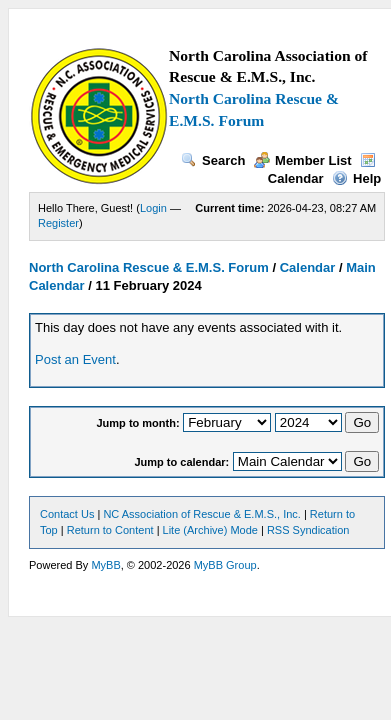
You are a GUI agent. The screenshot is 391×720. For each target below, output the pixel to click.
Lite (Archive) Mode (210, 530)
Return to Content (110, 530)
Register (58, 223)
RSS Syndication (308, 530)
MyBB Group (225, 565)
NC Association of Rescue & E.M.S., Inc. (201, 514)
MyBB (105, 565)
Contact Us (67, 514)
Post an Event (75, 359)
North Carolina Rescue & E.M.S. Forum (149, 267)
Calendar (308, 267)
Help (356, 178)
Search (213, 160)
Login (153, 208)
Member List (303, 160)
